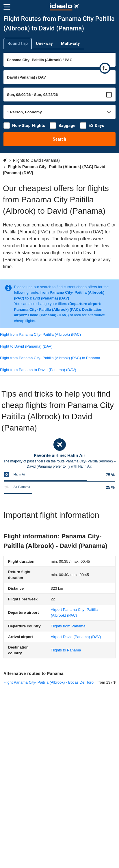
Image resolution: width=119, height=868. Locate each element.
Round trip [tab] (18, 43)
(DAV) (76, 637)
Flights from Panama (68, 626)
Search (60, 139)
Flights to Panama (66, 650)
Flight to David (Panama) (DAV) (26, 346)
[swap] (105, 68)
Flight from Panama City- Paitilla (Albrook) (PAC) (40, 334)
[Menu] (7, 7)
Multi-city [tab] (70, 43)
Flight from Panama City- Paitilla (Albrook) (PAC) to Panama (50, 358)
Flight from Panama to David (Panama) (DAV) (38, 370)
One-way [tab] (44, 43)
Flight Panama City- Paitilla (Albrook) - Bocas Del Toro (49, 682)
